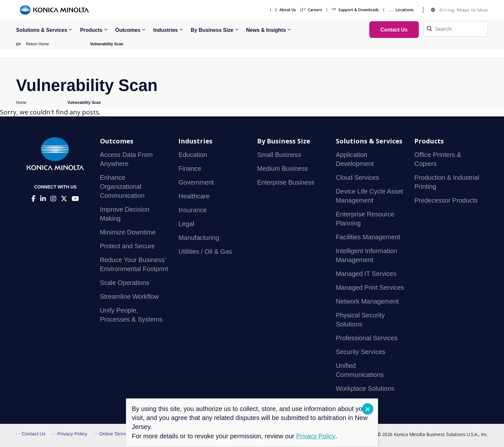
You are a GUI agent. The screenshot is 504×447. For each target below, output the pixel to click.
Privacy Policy (70, 434)
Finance (190, 169)
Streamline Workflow (129, 297)
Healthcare (194, 196)
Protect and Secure (127, 246)
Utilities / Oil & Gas (205, 252)
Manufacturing (199, 238)
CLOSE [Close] (368, 409)
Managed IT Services (366, 274)
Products (91, 30)
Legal (186, 224)
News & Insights (266, 30)
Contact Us (31, 434)
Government (196, 183)
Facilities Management (368, 237)
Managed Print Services (370, 288)
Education (193, 155)
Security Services (361, 352)
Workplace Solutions (365, 389)
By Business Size (212, 30)
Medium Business (283, 169)
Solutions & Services (42, 30)
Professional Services (367, 338)
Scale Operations (125, 283)
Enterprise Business (286, 183)
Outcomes (128, 30)
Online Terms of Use (118, 434)
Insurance (193, 210)
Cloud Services (358, 178)
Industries (166, 30)
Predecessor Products (446, 201)
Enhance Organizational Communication (122, 187)
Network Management (367, 302)
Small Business (279, 155)
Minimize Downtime (128, 233)
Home (21, 103)
